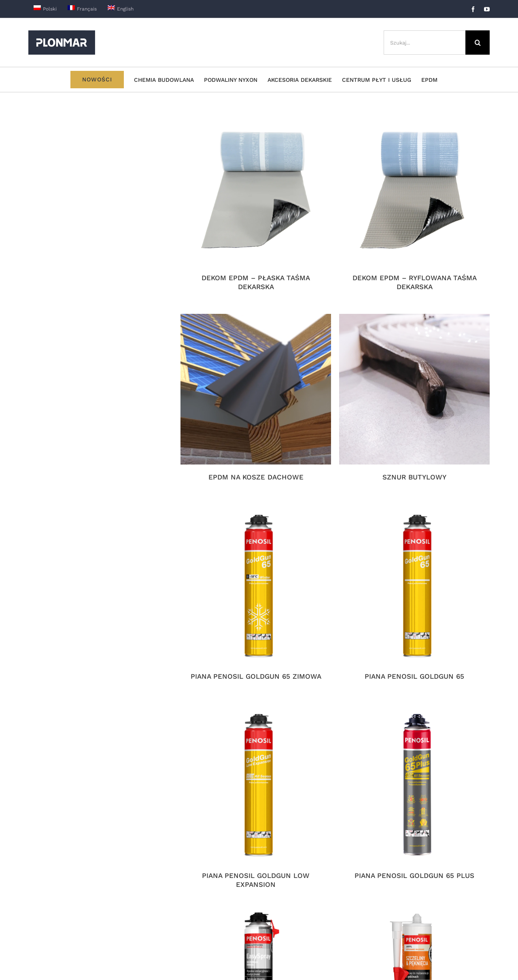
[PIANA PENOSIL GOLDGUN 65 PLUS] (414, 788)
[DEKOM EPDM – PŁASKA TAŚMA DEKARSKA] (256, 190)
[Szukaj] (478, 43)
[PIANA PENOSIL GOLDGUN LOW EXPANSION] (256, 788)
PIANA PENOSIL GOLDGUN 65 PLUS (414, 876)
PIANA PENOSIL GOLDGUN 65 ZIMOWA (256, 676)
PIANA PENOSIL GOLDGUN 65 (414, 676)
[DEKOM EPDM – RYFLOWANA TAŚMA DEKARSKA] (414, 190)
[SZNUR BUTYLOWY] (414, 389)
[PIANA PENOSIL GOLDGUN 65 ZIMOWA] (256, 588)
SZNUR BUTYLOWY (414, 477)
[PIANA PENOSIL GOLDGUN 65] (414, 588)
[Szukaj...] (425, 43)
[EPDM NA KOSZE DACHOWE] (256, 389)
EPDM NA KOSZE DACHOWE (256, 477)
